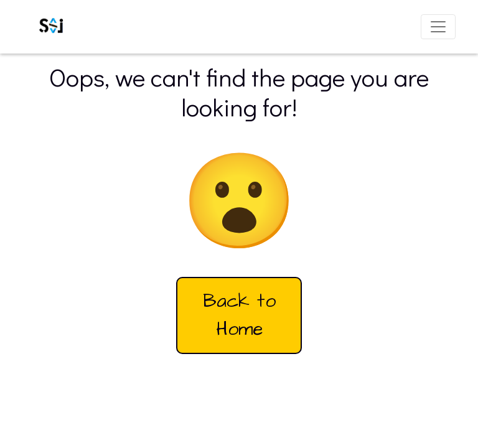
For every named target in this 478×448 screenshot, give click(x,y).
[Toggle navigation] (438, 27)
